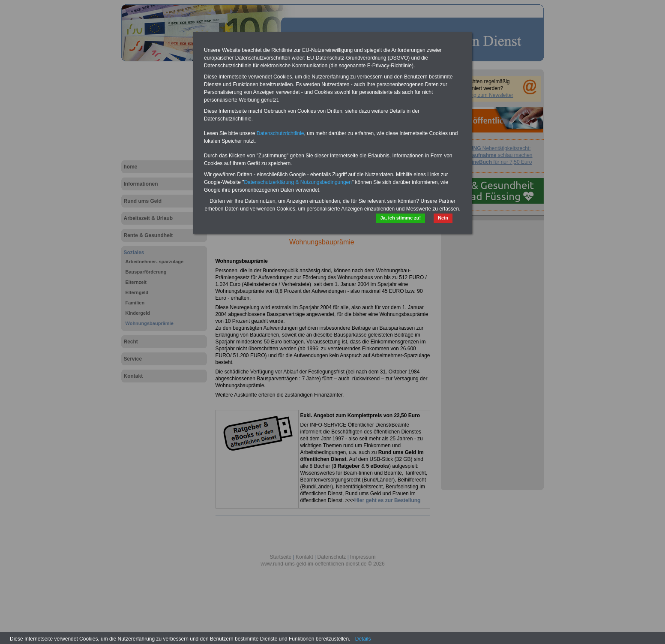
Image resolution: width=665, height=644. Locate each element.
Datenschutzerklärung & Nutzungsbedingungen (298, 182)
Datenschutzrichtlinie (280, 133)
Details (363, 639)
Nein (443, 218)
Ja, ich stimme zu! (400, 218)
